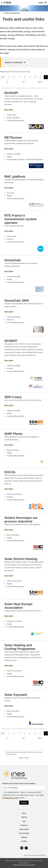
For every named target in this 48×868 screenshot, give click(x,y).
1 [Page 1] (9, 77)
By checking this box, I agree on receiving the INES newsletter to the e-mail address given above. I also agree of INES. (23, 795)
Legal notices (24, 829)
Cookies (24, 841)
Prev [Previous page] (3, 77)
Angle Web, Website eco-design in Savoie (24, 865)
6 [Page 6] (35, 77)
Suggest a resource (24, 758)
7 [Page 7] (40, 77)
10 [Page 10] (23, 82)
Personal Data (24, 833)
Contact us (24, 825)
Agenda (24, 817)
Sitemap (24, 837)
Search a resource (14, 62)
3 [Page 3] (19, 77)
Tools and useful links (12, 13)
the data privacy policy (10, 798)
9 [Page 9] (8, 82)
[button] (45, 3)
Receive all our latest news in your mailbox (19, 783)
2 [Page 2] (14, 77)
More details (9, 110)
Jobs (24, 821)
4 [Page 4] (25, 77)
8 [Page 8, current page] (46, 77)
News (24, 813)
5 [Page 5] (30, 77)
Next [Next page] (40, 82)
